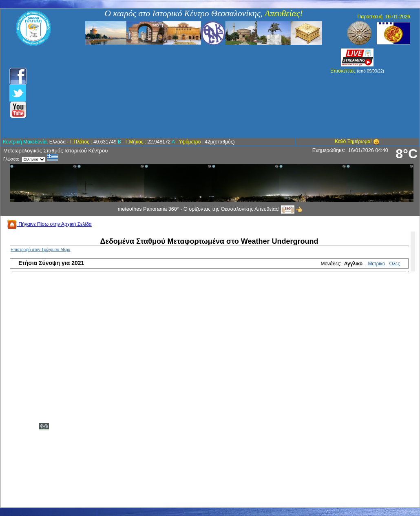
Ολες (395, 264)
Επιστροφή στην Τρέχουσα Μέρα (41, 250)
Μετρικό (376, 264)
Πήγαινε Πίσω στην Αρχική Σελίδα (49, 224)
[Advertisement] (166, 92)
